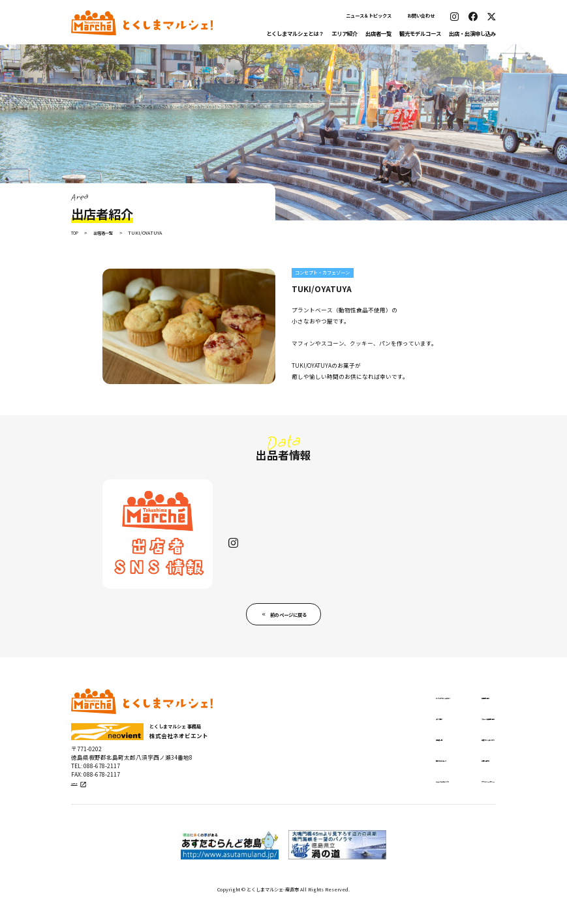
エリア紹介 (345, 33)
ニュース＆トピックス (369, 16)
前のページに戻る (289, 627)
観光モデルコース (420, 33)
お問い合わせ (421, 16)
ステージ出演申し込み (457, 734)
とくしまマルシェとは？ (295, 33)
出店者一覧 (378, 33)
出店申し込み (444, 711)
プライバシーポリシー (457, 800)
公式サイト (87, 804)
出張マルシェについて (457, 756)
